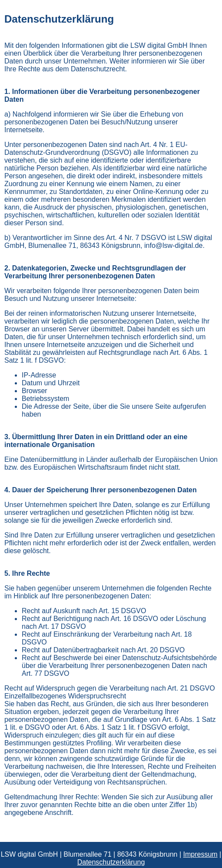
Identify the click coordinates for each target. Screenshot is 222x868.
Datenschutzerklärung (111, 862)
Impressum (200, 854)
